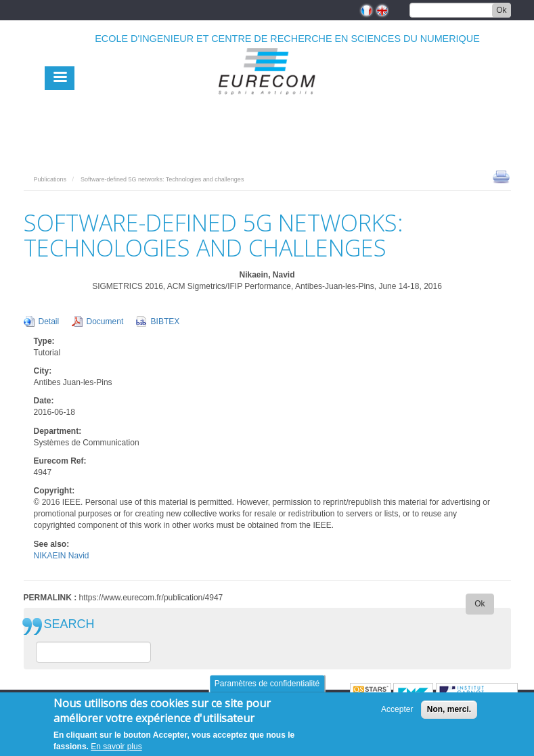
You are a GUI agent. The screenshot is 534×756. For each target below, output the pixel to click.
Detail (49, 321)
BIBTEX (165, 321)
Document (105, 321)
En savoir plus (116, 747)
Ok (501, 10)
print (501, 176)
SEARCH (69, 624)
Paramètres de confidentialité (267, 684)
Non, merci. (449, 709)
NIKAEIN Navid (62, 556)
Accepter (397, 709)
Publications (50, 179)
